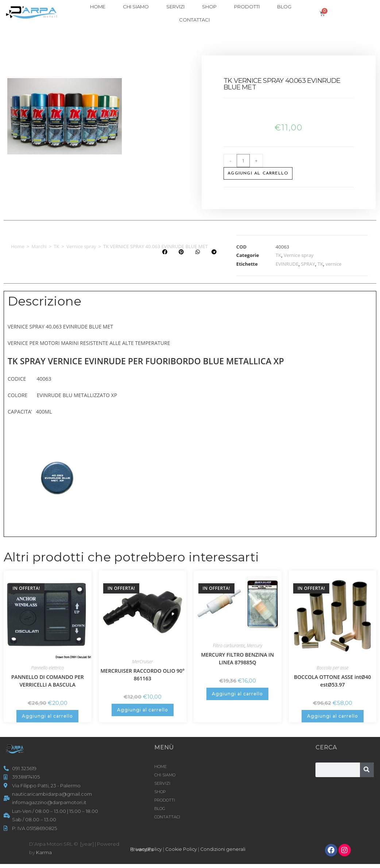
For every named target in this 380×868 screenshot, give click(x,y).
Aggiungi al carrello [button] (47, 716)
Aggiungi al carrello (258, 173)
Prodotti (247, 7)
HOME (98, 7)
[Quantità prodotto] (243, 161)
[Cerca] (367, 770)
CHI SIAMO (136, 7)
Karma (44, 852)
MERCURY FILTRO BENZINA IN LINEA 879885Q (237, 658)
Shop (209, 7)
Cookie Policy (182, 849)
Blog (284, 7)
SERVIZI (175, 7)
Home (18, 246)
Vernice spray (81, 246)
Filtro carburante (229, 646)
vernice (334, 264)
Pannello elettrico (47, 668)
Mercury (255, 646)
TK (56, 246)
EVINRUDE (287, 264)
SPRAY (308, 264)
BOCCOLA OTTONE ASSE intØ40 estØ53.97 (332, 681)
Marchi (39, 246)
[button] (165, 252)
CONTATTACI (194, 20)
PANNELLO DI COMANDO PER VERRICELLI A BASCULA (48, 681)
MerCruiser (142, 662)
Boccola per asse (332, 668)
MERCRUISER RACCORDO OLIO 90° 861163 (142, 675)
